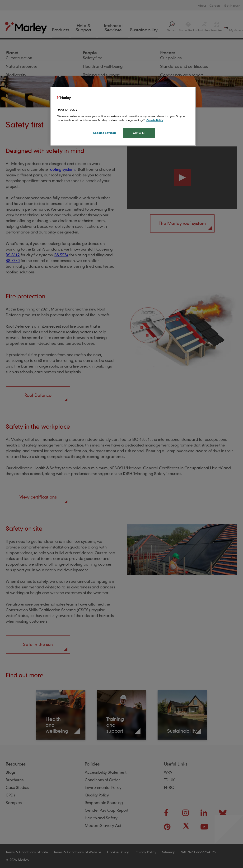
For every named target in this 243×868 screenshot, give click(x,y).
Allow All (139, 133)
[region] (123, 116)
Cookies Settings (105, 133)
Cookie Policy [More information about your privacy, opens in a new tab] (155, 120)
